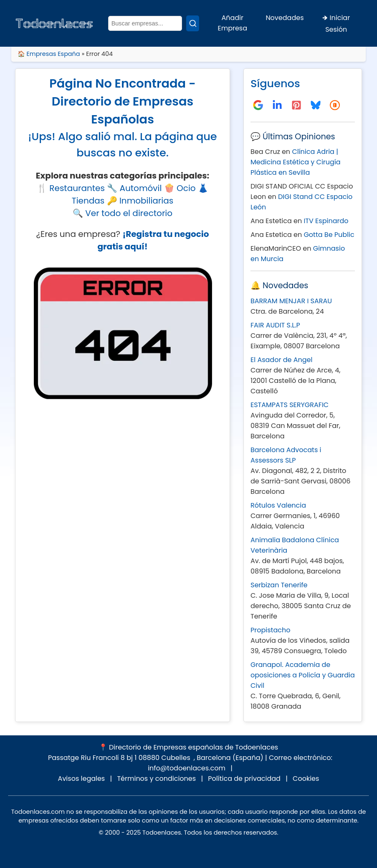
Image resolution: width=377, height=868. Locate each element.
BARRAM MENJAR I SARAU (291, 301)
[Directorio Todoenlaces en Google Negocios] (258, 105)
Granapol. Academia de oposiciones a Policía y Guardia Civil (303, 675)
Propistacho (270, 630)
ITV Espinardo (326, 221)
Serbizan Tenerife (279, 585)
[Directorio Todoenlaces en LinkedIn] (277, 105)
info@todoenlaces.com (187, 768)
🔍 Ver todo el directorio (123, 213)
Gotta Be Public (329, 235)
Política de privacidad (244, 779)
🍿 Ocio (180, 188)
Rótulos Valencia (278, 505)
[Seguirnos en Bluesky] (316, 105)
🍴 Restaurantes (71, 188)
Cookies (306, 779)
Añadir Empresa (232, 23)
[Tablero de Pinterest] (296, 105)
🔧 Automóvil (134, 188)
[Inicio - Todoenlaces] (54, 24)
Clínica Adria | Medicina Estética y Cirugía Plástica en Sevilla (296, 162)
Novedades (285, 18)
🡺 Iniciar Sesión (336, 24)
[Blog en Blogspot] (335, 105)
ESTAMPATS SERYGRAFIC (290, 405)
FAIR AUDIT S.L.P (275, 325)
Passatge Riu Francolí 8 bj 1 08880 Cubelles (119, 758)
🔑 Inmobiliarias (140, 201)
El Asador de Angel (281, 360)
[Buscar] (193, 23)
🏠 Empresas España (49, 54)
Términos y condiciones (156, 779)
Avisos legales (82, 779)
